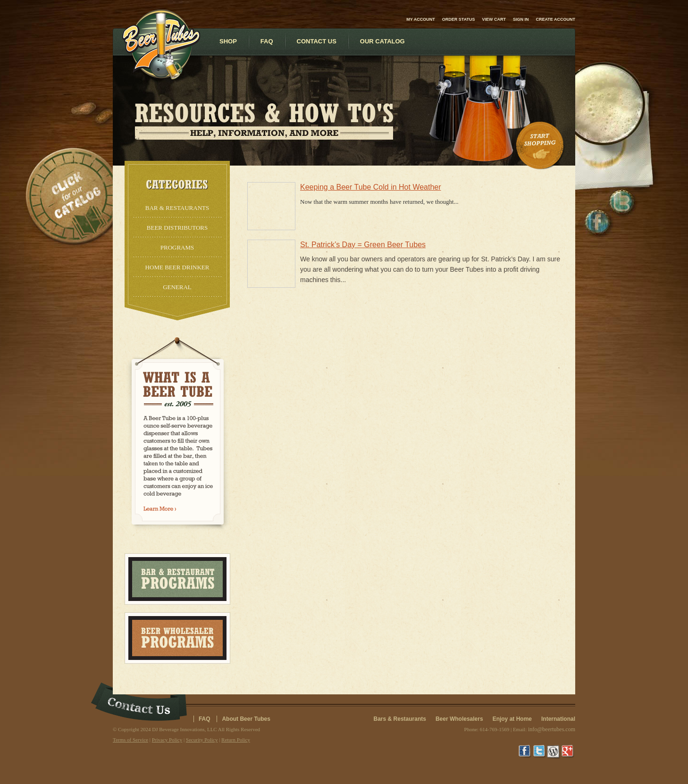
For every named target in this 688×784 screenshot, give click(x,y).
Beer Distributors (177, 228)
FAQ (205, 719)
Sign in (521, 19)
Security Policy (202, 740)
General (177, 287)
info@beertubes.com (552, 729)
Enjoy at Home (512, 719)
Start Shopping (541, 146)
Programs (177, 247)
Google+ (568, 752)
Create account (556, 19)
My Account (421, 19)
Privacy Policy (167, 740)
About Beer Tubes (246, 719)
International (558, 719)
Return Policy (236, 740)
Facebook (526, 752)
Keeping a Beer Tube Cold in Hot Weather (371, 187)
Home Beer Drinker (177, 267)
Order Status (459, 19)
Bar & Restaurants (177, 208)
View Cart (494, 19)
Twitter (540, 752)
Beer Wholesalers (459, 719)
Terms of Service (130, 740)
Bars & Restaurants (400, 719)
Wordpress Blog (554, 752)
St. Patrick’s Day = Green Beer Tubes (363, 245)
